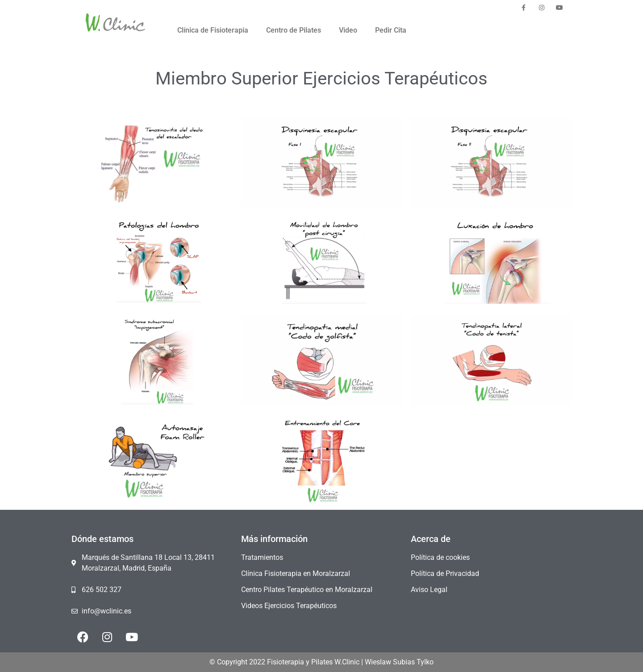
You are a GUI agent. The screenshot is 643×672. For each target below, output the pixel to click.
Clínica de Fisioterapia (213, 30)
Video (348, 30)
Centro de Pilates (294, 30)
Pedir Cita (391, 30)
